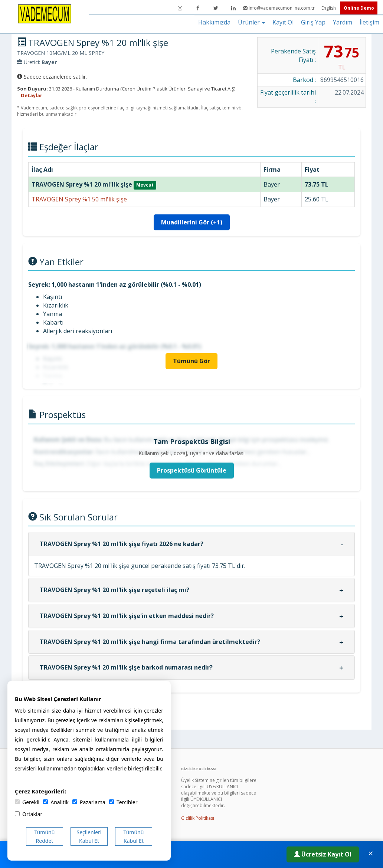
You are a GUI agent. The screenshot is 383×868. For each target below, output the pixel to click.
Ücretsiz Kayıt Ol (323, 854)
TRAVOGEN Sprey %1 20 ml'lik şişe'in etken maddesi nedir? (127, 616)
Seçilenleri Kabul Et (89, 836)
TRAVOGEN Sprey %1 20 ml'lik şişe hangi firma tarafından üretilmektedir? (150, 642)
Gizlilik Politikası (198, 818)
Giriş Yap (313, 22)
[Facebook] (198, 8)
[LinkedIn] (233, 8)
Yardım (343, 22)
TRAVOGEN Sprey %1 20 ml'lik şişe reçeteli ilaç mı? (114, 590)
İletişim (369, 22)
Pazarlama (89, 802)
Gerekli (27, 802)
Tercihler (123, 802)
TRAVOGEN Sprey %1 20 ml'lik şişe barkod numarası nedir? (126, 667)
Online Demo (359, 8)
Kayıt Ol (283, 22)
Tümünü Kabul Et (134, 836)
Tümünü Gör (191, 361)
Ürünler (251, 22)
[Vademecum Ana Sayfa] (45, 13)
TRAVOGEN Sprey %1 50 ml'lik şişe (79, 199)
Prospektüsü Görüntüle (192, 470)
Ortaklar (29, 814)
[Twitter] (216, 8)
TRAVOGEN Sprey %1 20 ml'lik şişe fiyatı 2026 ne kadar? (122, 544)
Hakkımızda (214, 22)
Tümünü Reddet (45, 836)
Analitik (56, 802)
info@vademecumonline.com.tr (279, 8)
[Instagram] (180, 8)
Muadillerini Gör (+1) (192, 222)
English (329, 8)
